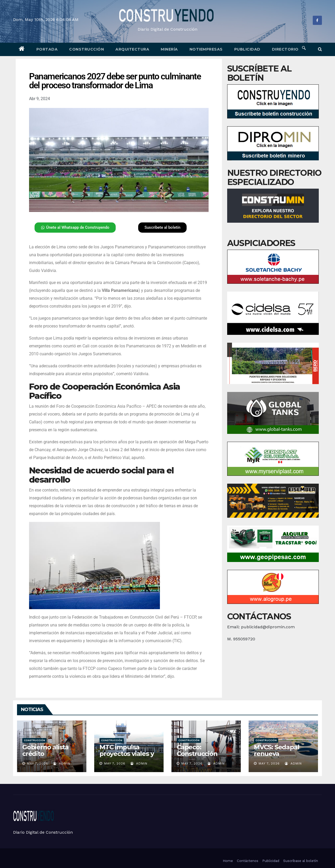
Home (228, 861)
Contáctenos (248, 861)
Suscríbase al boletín (301, 861)
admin (62, 763)
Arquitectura (132, 49)
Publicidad (247, 49)
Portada (47, 49)
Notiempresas (206, 49)
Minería (169, 49)
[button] (320, 49)
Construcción (86, 49)
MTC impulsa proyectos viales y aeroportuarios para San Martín (127, 757)
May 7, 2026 (38, 763)
